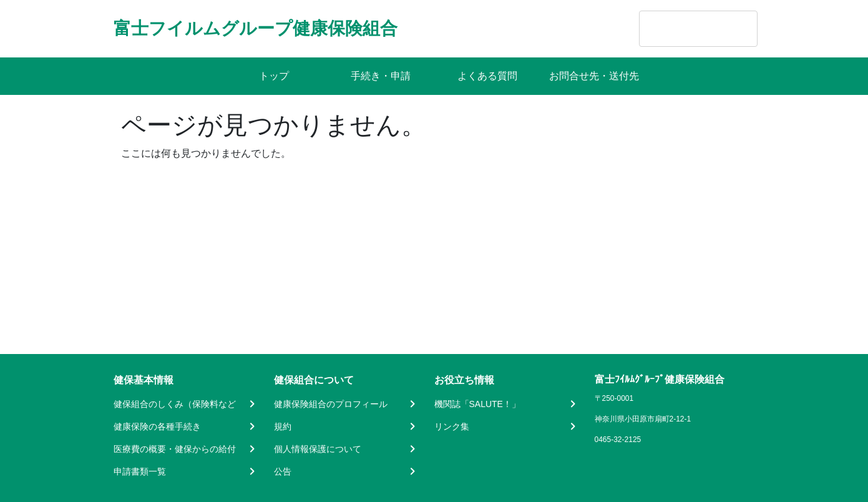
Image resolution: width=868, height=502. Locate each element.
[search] (682, 29)
